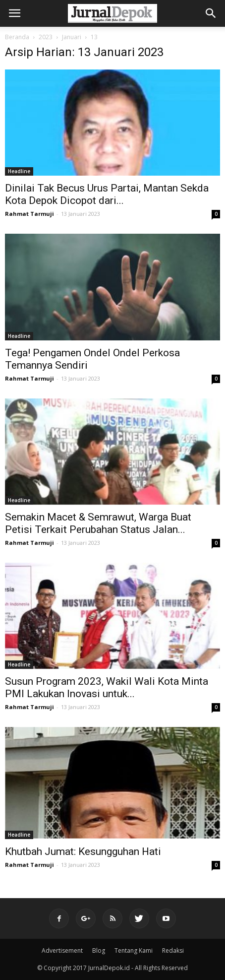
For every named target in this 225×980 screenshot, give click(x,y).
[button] (211, 13)
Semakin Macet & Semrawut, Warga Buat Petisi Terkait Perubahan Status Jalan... (98, 523)
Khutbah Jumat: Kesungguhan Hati (83, 851)
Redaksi (173, 950)
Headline (19, 171)
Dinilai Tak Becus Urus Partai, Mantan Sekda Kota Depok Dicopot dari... (107, 194)
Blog (99, 950)
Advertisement (62, 950)
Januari (72, 37)
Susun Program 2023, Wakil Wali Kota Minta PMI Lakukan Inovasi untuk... (107, 687)
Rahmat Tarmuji (29, 214)
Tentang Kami (134, 950)
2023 (46, 37)
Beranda (17, 37)
